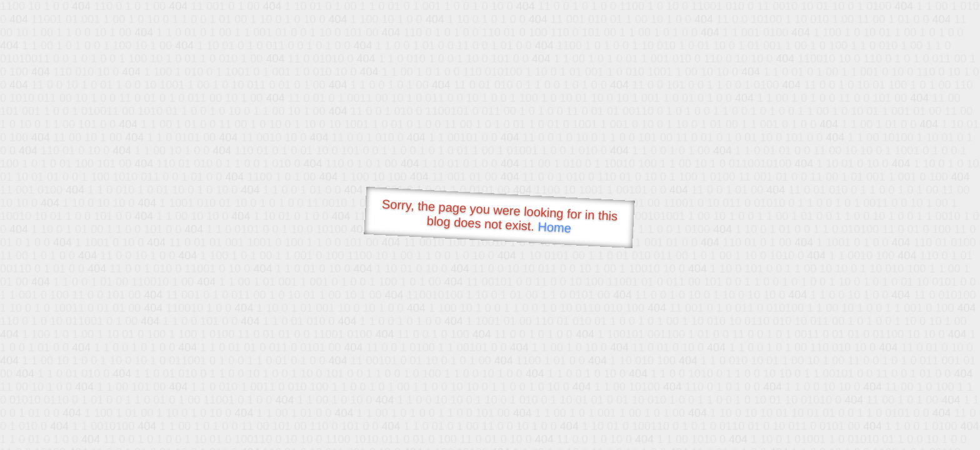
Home (554, 227)
